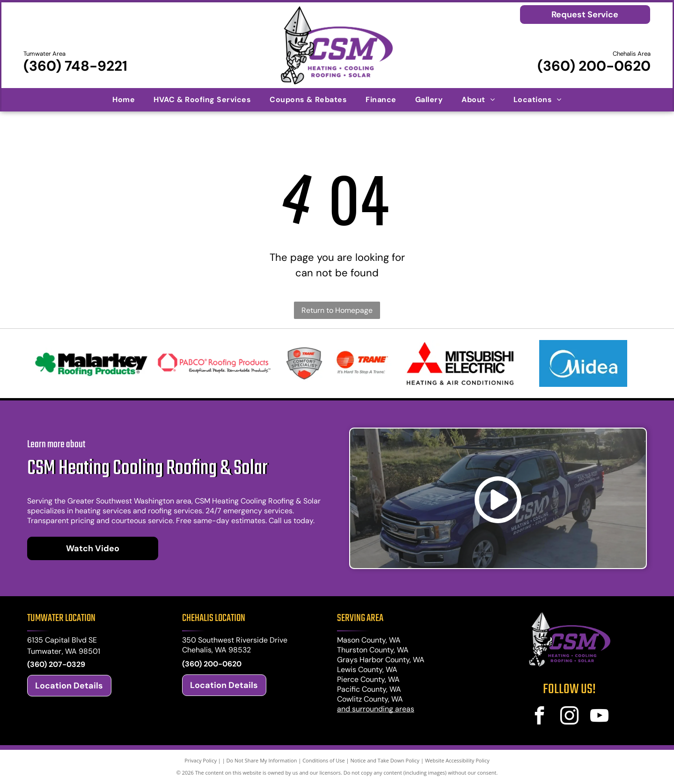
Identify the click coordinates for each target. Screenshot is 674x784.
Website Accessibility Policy (457, 760)
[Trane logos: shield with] (337, 363)
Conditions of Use (324, 760)
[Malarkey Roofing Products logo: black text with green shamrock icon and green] (91, 363)
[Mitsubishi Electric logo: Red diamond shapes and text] (460, 363)
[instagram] (569, 717)
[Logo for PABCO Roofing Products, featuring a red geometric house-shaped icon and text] (214, 363)
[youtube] (599, 717)
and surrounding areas (376, 709)
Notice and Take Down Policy (385, 760)
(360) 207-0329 (56, 664)
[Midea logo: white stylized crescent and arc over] (583, 363)
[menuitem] (124, 99)
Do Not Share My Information (262, 760)
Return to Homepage (337, 310)
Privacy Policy (201, 760)
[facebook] (539, 717)
